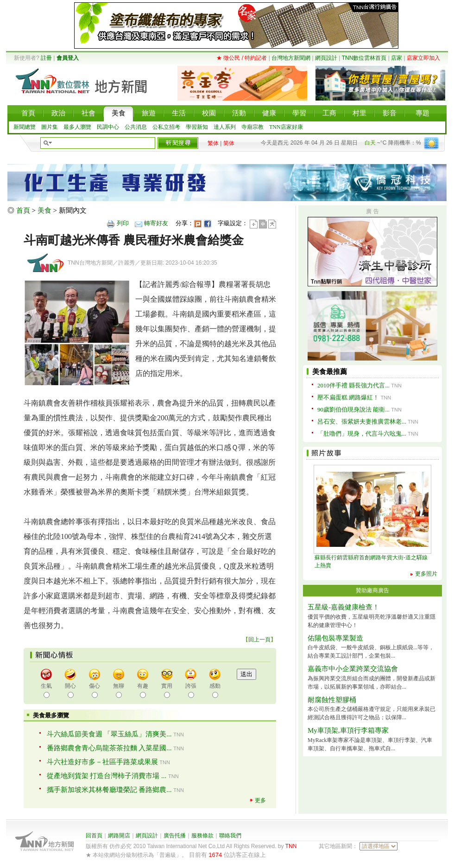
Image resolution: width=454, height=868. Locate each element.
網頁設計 (326, 58)
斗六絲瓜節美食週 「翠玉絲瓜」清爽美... (109, 734)
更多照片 (426, 574)
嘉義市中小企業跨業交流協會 (353, 669)
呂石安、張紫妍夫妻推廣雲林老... (362, 421)
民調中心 (108, 127)
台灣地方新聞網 (291, 58)
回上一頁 (259, 640)
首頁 (23, 210)
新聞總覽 (25, 127)
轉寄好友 (156, 223)
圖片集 (50, 127)
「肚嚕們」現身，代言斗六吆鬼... (362, 434)
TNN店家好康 (286, 127)
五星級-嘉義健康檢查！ (344, 607)
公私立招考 (166, 127)
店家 (397, 58)
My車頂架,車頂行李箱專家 (348, 730)
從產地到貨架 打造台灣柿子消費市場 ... (107, 776)
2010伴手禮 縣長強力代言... (353, 385)
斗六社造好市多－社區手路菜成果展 (102, 762)
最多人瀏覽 (77, 127)
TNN (291, 846)
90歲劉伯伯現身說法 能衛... (353, 409)
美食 (44, 210)
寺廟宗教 (252, 127)
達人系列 (225, 127)
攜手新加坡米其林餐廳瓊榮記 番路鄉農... (109, 790)
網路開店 (119, 836)
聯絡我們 (230, 836)
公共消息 (136, 127)
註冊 (46, 58)
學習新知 (197, 127)
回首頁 (94, 836)
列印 (123, 223)
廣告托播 (175, 836)
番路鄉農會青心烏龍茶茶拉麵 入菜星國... (109, 748)
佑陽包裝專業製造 (335, 638)
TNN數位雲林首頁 (364, 58)
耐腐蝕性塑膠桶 (332, 700)
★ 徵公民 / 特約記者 (242, 58)
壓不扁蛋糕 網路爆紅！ (348, 397)
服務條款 (202, 836)
